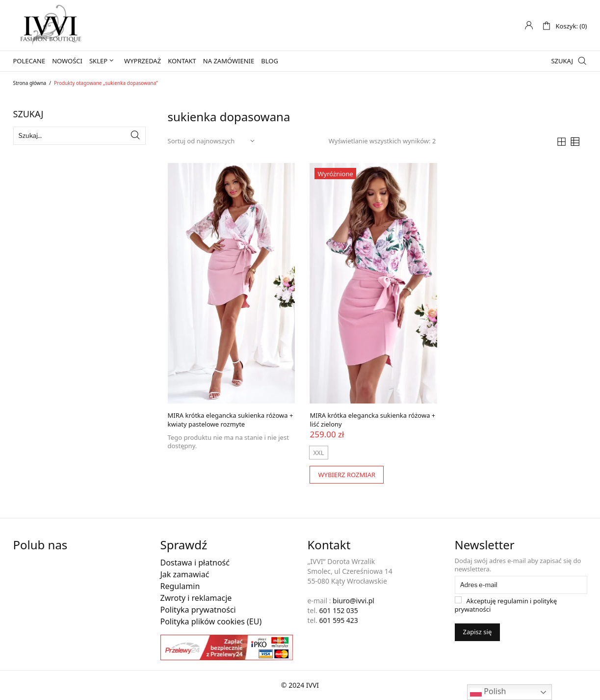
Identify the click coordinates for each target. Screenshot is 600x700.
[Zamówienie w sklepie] (212, 141)
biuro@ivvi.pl (353, 601)
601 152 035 (338, 610)
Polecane (29, 61)
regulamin (513, 601)
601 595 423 (338, 620)
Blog (270, 61)
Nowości (67, 61)
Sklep (98, 61)
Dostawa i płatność (195, 563)
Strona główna (30, 83)
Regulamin (180, 586)
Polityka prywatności (198, 610)
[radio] (318, 453)
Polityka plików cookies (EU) (211, 621)
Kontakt (182, 61)
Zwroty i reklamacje (196, 598)
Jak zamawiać (185, 574)
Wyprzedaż (143, 61)
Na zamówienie (229, 61)
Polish (488, 692)
